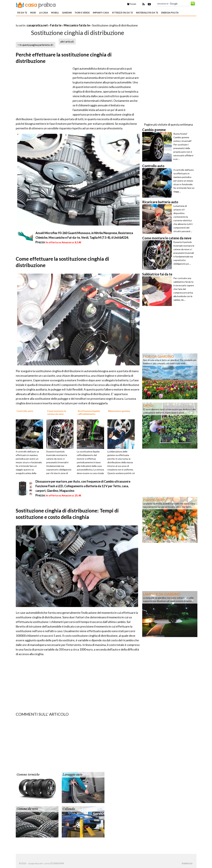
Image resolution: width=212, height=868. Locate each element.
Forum (132, 4)
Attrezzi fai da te (122, 13)
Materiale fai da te (147, 13)
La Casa (44, 13)
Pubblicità (187, 863)
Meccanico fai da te (77, 25)
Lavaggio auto (72, 775)
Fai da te (22, 13)
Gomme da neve (27, 809)
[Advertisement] (54, 21)
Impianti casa (101, 13)
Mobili (55, 13)
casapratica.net (37, 25)
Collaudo (69, 809)
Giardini (67, 13)
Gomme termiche (28, 775)
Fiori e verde (82, 13)
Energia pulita (170, 13)
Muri (33, 13)
